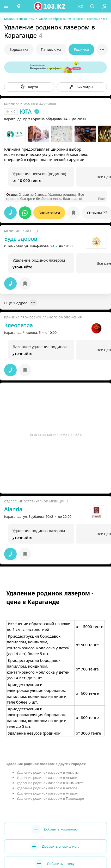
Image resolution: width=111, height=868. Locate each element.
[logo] (50, 6)
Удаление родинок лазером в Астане (47, 778)
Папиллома (51, 49)
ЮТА (26, 112)
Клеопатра (18, 325)
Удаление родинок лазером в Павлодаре (50, 798)
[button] (7, 6)
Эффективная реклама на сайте (56, 435)
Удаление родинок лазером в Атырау (47, 793)
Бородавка (19, 49)
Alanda (13, 509)
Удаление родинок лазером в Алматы (48, 772)
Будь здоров (21, 239)
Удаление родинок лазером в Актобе (47, 788)
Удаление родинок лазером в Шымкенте (50, 783)
